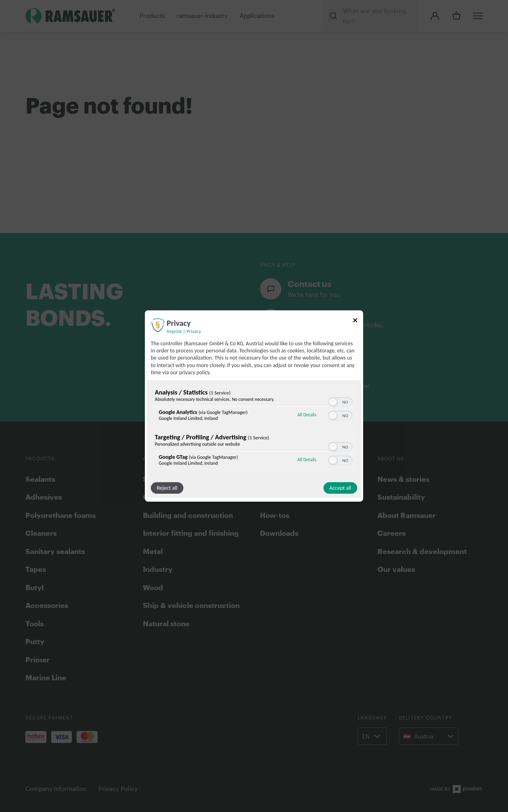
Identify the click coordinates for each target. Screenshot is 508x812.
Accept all (340, 488)
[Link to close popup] (355, 322)
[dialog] (254, 406)
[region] (254, 429)
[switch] (340, 401)
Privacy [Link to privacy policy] (194, 331)
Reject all (167, 488)
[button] (333, 402)
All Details (307, 415)
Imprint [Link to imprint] (174, 331)
